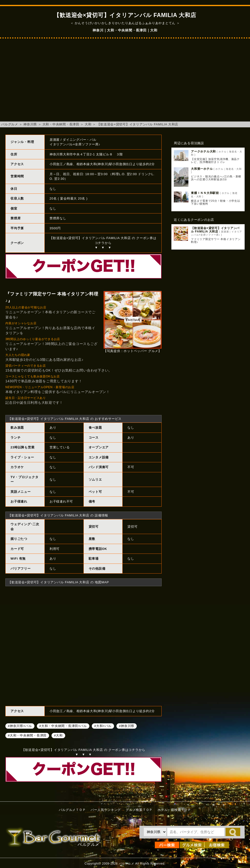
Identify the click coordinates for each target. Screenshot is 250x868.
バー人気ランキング (106, 810)
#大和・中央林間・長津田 (27, 735)
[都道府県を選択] (155, 832)
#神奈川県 (127, 726)
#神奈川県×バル (20, 726)
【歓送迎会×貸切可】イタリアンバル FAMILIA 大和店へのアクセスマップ (83, 646)
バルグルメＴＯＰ (72, 810)
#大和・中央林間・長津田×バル (63, 726)
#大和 (58, 735)
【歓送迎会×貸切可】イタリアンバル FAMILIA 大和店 (138, 124)
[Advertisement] (125, 82)
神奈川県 (30, 124)
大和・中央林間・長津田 (61, 124)
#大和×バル (103, 726)
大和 (88, 124)
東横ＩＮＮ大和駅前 (205, 193)
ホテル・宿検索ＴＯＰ (174, 810)
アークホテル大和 (203, 151)
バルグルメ (10, 124)
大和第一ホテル (202, 169)
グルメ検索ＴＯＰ (139, 810)
